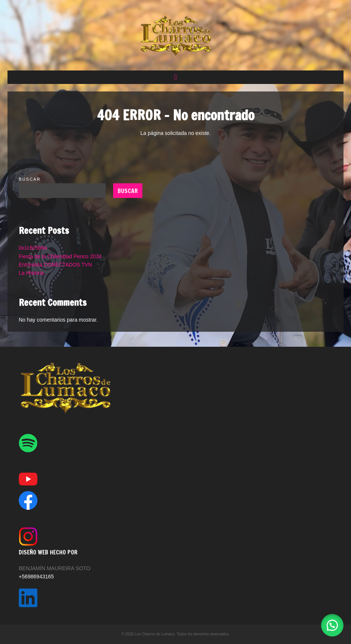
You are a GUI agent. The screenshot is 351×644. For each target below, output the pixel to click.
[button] (175, 77)
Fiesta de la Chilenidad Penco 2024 (60, 256)
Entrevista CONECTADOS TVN (55, 265)
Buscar (30, 179)
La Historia (31, 273)
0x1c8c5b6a (33, 248)
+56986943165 (36, 577)
